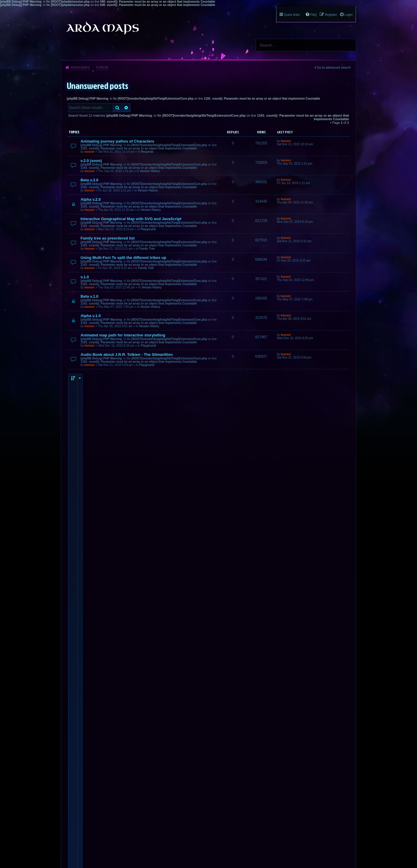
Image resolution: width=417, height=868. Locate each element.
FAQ (313, 15)
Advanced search (126, 108)
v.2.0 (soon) (91, 161)
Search (349, 45)
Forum (102, 67)
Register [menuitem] (331, 15)
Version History (150, 171)
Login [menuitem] (349, 15)
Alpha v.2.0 (91, 199)
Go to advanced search (334, 67)
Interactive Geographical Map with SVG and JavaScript (131, 219)
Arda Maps (80, 67)
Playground (148, 229)
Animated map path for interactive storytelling (123, 335)
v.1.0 (85, 277)
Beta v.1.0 (89, 296)
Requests (147, 152)
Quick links (292, 15)
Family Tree (147, 249)
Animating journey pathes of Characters (117, 141)
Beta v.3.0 (89, 180)
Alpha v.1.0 (91, 316)
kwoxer (89, 152)
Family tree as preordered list (108, 238)
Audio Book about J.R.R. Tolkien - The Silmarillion (127, 355)
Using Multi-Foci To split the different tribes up (123, 258)
